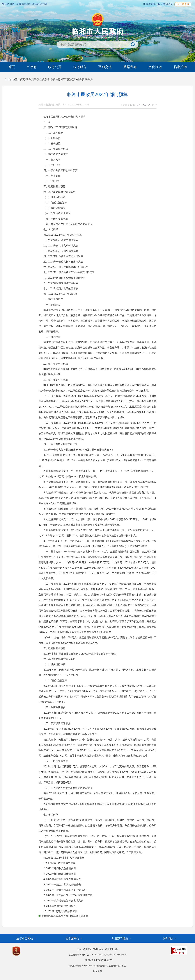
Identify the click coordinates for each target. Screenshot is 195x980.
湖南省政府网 (23, 4)
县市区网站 (73, 938)
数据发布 (130, 67)
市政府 (32, 67)
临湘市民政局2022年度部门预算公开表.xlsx (64, 916)
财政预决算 (54, 79)
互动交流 (105, 67)
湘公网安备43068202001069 (99, 960)
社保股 (80, 79)
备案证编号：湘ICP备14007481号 (85, 955)
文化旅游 (155, 67)
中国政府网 (8, 4)
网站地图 (97, 971)
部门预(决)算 (68, 79)
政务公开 (55, 67)
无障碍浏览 (165, 4)
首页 (11, 67)
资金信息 (42, 79)
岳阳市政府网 (39, 4)
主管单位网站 (25, 938)
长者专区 (183, 4)
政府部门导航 (120, 938)
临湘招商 (180, 67)
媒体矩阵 (149, 4)
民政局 (89, 79)
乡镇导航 (168, 938)
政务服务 (80, 67)
